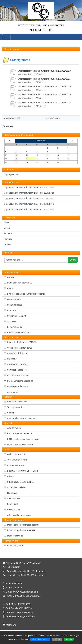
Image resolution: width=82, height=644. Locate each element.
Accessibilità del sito (15, 487)
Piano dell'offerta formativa (18, 283)
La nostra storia (13, 327)
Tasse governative (14, 407)
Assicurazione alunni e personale (20, 418)
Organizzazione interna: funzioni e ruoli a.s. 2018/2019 (44, 95)
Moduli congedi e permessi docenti (21, 525)
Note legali (10, 493)
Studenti (8, 233)
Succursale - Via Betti (15, 316)
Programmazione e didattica (19, 381)
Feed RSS (9, 127)
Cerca (73, 260)
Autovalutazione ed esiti (17, 364)
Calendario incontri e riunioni (19, 135)
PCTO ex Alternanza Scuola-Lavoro (22, 439)
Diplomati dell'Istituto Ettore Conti (21, 471)
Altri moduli (11, 392)
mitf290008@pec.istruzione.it (27, 596)
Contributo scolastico (15, 402)
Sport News (11, 504)
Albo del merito (12, 428)
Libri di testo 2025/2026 (17, 375)
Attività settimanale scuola (18, 515)
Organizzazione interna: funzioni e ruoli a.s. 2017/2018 (44, 103)
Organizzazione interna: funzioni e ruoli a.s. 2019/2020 (44, 87)
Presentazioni (12, 510)
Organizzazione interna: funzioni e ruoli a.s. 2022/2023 (44, 71)
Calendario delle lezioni (16, 353)
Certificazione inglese (15, 370)
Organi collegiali (13, 305)
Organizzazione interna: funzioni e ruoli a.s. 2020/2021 (44, 79)
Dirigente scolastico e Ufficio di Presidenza (25, 294)
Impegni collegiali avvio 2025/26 (20, 342)
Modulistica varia (13, 536)
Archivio (8, 244)
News (7, 222)
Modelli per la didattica (16, 386)
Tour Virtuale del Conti (16, 460)
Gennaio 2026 (41, 141)
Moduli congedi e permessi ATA (20, 530)
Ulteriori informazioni (40, 639)
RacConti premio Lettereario (18, 433)
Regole (9, 288)
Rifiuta (57, 639)
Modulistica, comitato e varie (19, 445)
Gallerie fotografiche (15, 454)
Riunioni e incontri (14, 546)
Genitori (9, 413)
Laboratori (10, 310)
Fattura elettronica (14, 465)
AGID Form (11, 625)
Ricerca (8, 253)
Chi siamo (10, 277)
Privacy (9, 476)
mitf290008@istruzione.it (25, 592)
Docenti (7, 228)
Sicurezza (10, 321)
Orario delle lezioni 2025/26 (18, 348)
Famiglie (8, 239)
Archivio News (12, 498)
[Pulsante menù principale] (6, 37)
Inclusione (10, 359)
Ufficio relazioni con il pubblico (19, 482)
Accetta (69, 639)
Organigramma (13, 299)
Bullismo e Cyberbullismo (17, 333)
